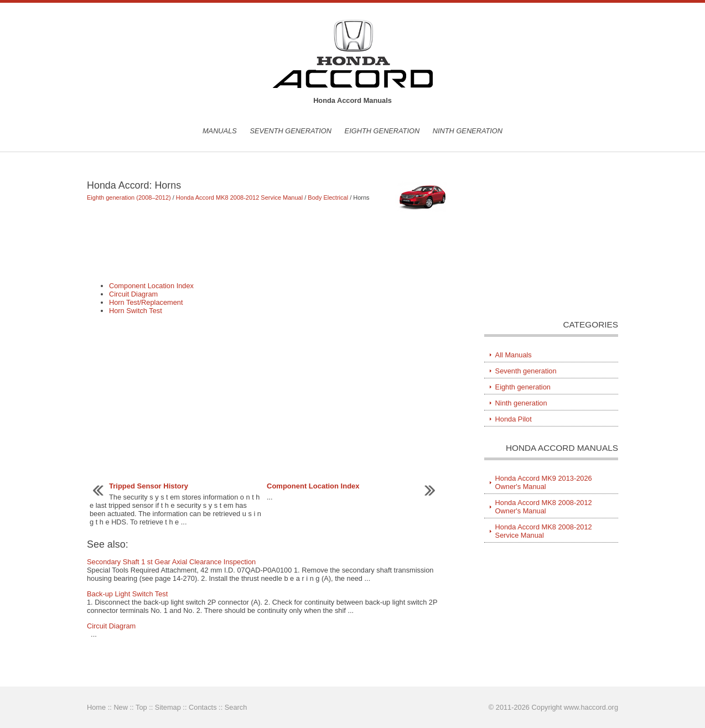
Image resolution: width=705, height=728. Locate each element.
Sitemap (168, 707)
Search (236, 707)
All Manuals (514, 355)
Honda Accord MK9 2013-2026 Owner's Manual (544, 482)
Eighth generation (382, 131)
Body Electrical (328, 197)
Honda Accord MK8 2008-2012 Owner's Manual (544, 507)
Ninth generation (468, 131)
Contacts (203, 707)
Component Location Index (151, 286)
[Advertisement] (269, 246)
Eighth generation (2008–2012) (129, 197)
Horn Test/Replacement (146, 302)
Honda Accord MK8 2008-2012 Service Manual (239, 197)
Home (96, 707)
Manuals (220, 131)
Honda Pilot (514, 419)
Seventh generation (291, 131)
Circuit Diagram (133, 294)
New (121, 707)
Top (141, 707)
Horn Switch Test (136, 311)
